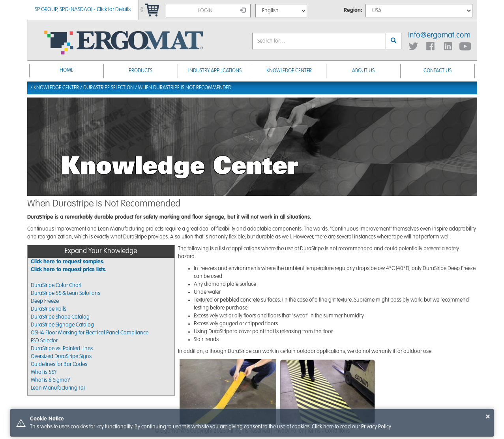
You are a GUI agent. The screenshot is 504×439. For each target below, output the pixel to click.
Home (67, 70)
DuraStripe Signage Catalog (62, 325)
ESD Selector (44, 341)
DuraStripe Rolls (49, 309)
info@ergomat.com (439, 36)
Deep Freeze (45, 301)
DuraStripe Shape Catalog (60, 317)
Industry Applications (215, 71)
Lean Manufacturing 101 (58, 388)
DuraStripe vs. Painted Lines (62, 349)
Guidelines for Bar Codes (59, 364)
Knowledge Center (289, 71)
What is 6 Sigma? (50, 380)
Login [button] (222, 10)
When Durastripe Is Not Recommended (185, 88)
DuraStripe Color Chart (56, 285)
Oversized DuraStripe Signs (61, 356)
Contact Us (437, 71)
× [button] (488, 416)
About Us (363, 71)
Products (141, 71)
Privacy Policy (376, 427)
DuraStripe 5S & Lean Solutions (66, 293)
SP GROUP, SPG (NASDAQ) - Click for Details (83, 9)
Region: (353, 10)
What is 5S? (44, 372)
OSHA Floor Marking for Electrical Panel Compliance (90, 333)
